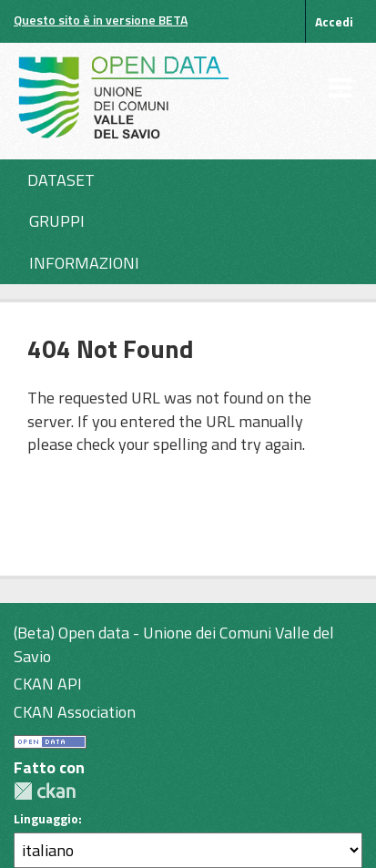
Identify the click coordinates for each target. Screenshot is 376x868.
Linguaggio (46, 819)
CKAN (45, 791)
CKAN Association (75, 712)
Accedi (334, 21)
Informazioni (84, 263)
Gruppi (57, 221)
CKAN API (48, 684)
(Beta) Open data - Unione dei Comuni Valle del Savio (174, 644)
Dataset (61, 180)
